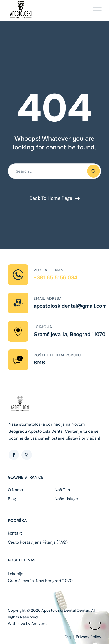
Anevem (39, 624)
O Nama (15, 490)
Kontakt (15, 533)
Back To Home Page (51, 198)
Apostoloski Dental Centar (65, 610)
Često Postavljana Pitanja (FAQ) (38, 542)
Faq (68, 637)
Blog (12, 499)
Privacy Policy (89, 637)
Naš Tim (62, 490)
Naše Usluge (66, 499)
